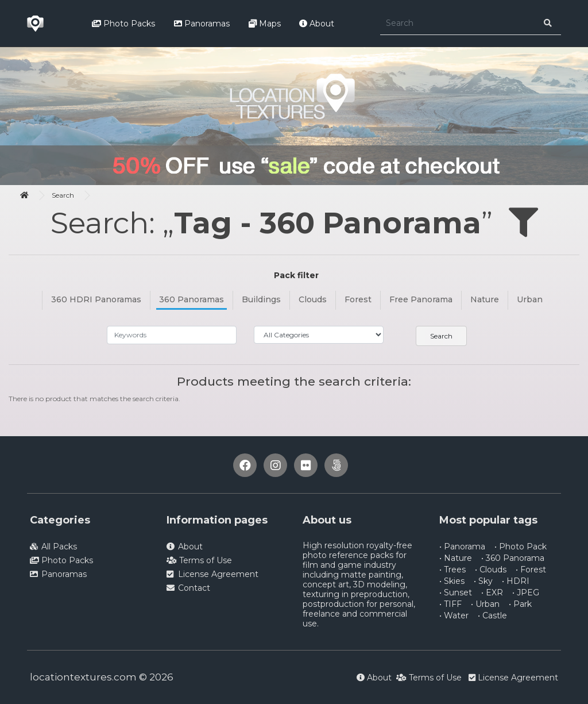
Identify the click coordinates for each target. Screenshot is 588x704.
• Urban (485, 604)
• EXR (492, 593)
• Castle (492, 615)
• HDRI (516, 581)
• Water (454, 615)
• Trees (452, 570)
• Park (520, 604)
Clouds (313, 299)
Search (63, 195)
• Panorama (462, 547)
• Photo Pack (521, 547)
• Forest (531, 570)
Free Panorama (421, 299)
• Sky (483, 581)
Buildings (261, 299)
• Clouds (491, 570)
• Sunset (456, 593)
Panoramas (202, 24)
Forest (358, 299)
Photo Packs (123, 24)
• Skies (452, 581)
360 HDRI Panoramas (96, 299)
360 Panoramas (192, 299)
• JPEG (526, 593)
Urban (530, 299)
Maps (265, 24)
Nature (485, 299)
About (317, 24)
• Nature (456, 558)
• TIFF (450, 604)
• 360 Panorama (513, 558)
